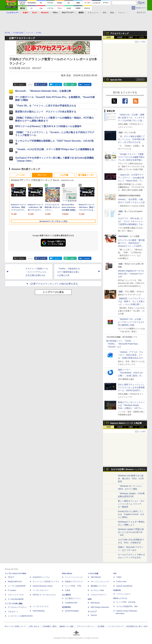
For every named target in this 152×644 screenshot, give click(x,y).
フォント (121, 13)
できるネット (13, 612)
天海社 (119, 577)
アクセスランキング (119, 33)
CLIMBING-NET (71, 603)
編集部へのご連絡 (67, 626)
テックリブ (92, 612)
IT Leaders (12, 590)
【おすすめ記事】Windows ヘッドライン (128, 469)
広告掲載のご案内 (49, 626)
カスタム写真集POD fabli (127, 606)
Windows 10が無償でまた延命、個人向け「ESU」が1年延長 (131, 478)
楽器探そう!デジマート (74, 582)
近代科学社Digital (72, 611)
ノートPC (20, 175)
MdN (90, 599)
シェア (43, 85)
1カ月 (142, 37)
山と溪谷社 (66, 595)
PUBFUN (117, 590)
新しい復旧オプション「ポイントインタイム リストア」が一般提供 (131, 504)
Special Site (116, 80)
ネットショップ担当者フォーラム (46, 582)
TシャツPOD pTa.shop (126, 602)
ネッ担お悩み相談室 (16, 599)
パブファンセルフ (123, 594)
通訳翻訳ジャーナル (99, 586)
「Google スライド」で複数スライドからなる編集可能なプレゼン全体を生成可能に (131, 157)
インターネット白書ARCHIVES (20, 616)
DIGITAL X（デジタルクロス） (45, 595)
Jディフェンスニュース (100, 582)
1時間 (109, 37)
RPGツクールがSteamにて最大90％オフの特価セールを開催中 (48, 126)
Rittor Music (67, 573)
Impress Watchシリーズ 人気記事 (126, 423)
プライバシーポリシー (86, 626)
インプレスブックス (41, 606)
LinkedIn (87, 85)
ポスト (21, 85)
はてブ (57, 85)
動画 (112, 13)
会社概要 (101, 626)
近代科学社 (66, 607)
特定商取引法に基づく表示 (137, 626)
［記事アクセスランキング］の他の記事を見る (53, 284)
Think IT (11, 577)
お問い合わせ (34, 626)
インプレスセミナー (41, 590)
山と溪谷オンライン (73, 598)
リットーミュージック (74, 577)
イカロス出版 (93, 573)
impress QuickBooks (124, 586)
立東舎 (68, 590)
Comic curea (121, 582)
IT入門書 (64, 175)
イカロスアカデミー (99, 595)
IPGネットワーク (120, 598)
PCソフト (42, 175)
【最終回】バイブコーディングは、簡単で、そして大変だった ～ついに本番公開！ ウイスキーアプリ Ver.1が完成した (131, 304)
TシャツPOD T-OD (73, 586)
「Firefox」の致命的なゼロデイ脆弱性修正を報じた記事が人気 (68, 272)
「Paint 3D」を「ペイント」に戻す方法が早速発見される (46, 106)
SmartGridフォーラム (41, 577)
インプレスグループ (115, 626)
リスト (30, 85)
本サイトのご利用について (15, 626)
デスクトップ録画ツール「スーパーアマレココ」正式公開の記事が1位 (37, 272)
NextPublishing (39, 611)
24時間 (120, 37)
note (72, 85)
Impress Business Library (43, 586)
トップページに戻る (53, 292)
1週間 (131, 37)
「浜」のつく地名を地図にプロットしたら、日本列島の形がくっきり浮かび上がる (131, 139)
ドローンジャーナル (16, 595)
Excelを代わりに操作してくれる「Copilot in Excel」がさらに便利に (131, 514)
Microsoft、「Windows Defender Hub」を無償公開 (43, 91)
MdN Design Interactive (100, 607)
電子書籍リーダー (86, 175)
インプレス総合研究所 (17, 586)
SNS (104, 13)
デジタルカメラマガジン (17, 607)
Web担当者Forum (15, 582)
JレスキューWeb (97, 590)
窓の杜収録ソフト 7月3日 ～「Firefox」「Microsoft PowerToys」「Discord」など (123, 344)
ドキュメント (93, 13)
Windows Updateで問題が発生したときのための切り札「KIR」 (131, 532)
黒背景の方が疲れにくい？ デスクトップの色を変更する (46, 112)
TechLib (94, 615)
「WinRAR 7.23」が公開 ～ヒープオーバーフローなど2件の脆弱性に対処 (131, 322)
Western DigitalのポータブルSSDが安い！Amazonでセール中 (131, 274)
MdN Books (95, 603)
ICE (115, 573)
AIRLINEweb (96, 577)
